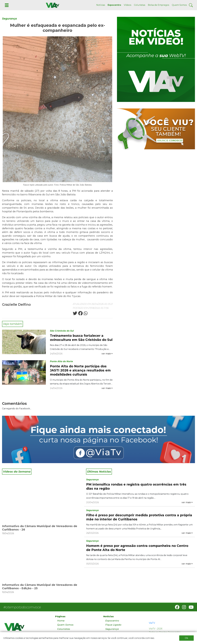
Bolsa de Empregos (158, 5)
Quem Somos (179, 5)
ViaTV (152, 623)
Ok (186, 638)
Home (61, 621)
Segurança (9, 19)
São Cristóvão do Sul (62, 331)
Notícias (101, 5)
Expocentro (114, 5)
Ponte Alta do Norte (61, 361)
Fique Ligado (113, 625)
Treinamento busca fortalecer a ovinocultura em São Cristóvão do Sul (81, 338)
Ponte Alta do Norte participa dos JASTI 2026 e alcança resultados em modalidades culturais (80, 370)
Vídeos (128, 5)
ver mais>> (107, 354)
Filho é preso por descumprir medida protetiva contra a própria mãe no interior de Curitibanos (139, 517)
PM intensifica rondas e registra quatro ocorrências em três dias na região (136, 486)
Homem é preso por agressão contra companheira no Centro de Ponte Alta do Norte (137, 548)
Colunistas (140, 5)
